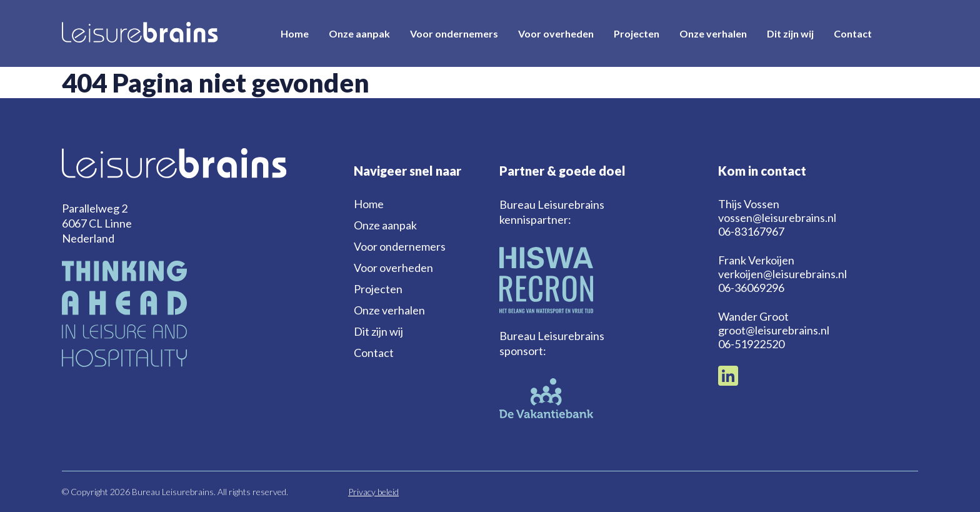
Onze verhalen (713, 33)
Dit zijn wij (790, 33)
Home (295, 33)
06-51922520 (751, 344)
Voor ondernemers (454, 33)
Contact (853, 33)
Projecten (637, 33)
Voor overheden (556, 33)
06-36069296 (751, 288)
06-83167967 (751, 231)
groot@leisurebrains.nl (774, 330)
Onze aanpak (359, 33)
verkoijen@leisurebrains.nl (782, 274)
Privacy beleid (373, 492)
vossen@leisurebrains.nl (777, 218)
